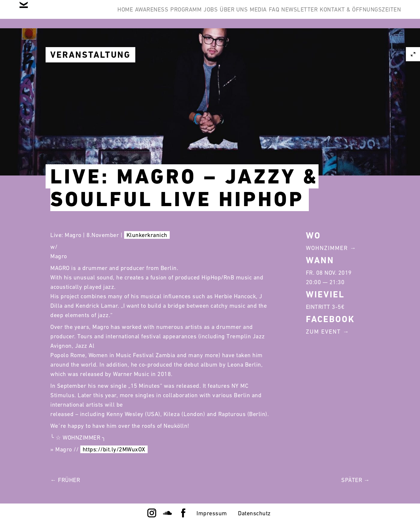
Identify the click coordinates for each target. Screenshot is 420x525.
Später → (355, 480)
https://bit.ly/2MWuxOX (114, 449)
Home (141, 14)
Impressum (212, 513)
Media (319, 14)
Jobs (254, 14)
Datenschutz (254, 513)
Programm (220, 14)
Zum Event (323, 332)
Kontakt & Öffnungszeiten (356, 42)
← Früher (65, 480)
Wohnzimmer (327, 248)
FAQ (344, 14)
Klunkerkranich (147, 235)
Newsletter (378, 14)
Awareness (177, 14)
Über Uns (286, 14)
